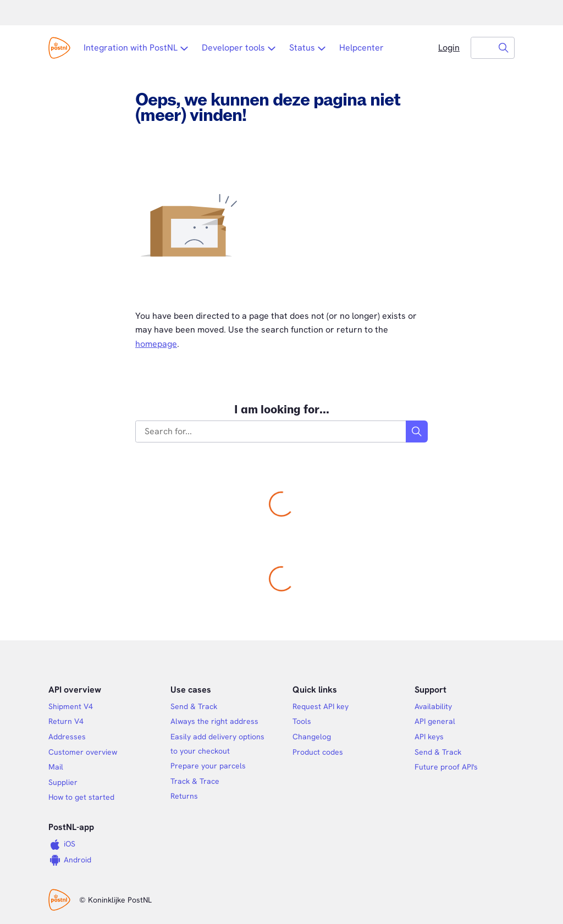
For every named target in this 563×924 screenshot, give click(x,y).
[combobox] (482, 48)
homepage (156, 344)
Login (449, 48)
